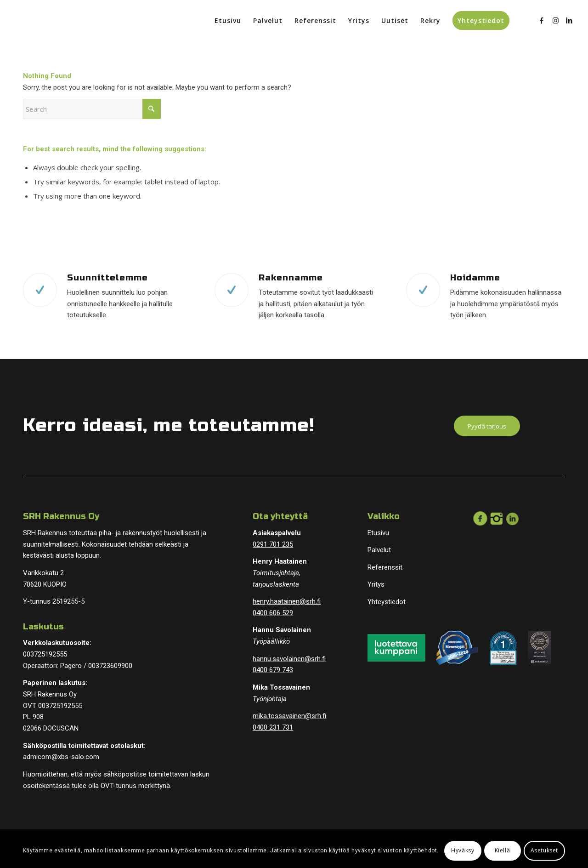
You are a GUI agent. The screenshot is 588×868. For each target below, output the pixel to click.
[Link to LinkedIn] (569, 20)
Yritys (376, 584)
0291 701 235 (273, 544)
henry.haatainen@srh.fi (287, 601)
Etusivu (378, 533)
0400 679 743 (273, 670)
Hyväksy (463, 850)
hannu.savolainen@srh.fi (289, 659)
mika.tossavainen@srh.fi (289, 716)
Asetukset (544, 850)
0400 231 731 (273, 727)
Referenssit (385, 567)
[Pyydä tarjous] (487, 426)
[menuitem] (228, 21)
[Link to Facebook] (542, 20)
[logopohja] (75, 21)
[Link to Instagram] (555, 20)
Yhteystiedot (387, 602)
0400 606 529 (273, 613)
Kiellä (503, 850)
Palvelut (379, 550)
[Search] (92, 109)
